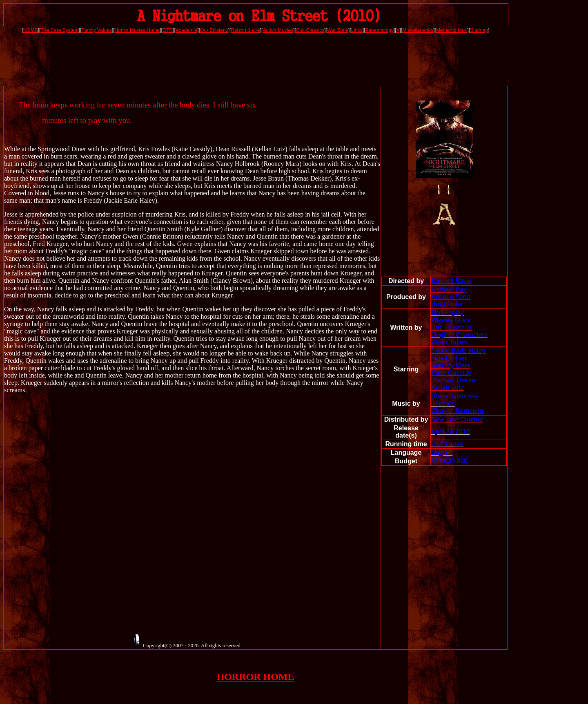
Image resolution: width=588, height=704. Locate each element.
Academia (186, 30)
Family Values (96, 30)
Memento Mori (452, 30)
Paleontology (379, 30)
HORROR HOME (256, 677)
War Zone (338, 30)
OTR (168, 30)
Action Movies (278, 30)
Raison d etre (245, 30)
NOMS (31, 30)
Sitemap (479, 30)
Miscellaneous (418, 30)
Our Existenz (214, 30)
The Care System (59, 30)
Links (357, 30)
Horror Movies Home (137, 30)
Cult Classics (310, 30)
